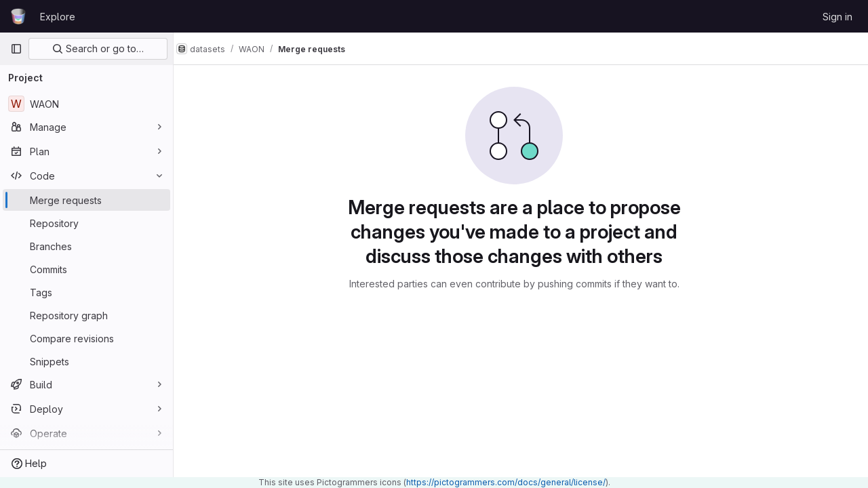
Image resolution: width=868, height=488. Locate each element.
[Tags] (86, 292)
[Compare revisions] (86, 338)
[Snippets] (86, 361)
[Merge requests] (86, 200)
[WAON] (86, 104)
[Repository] (86, 223)
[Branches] (86, 246)
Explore (58, 17)
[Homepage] (18, 16)
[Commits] (86, 269)
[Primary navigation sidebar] (16, 49)
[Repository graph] (86, 315)
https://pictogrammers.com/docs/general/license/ (506, 482)
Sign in (837, 17)
